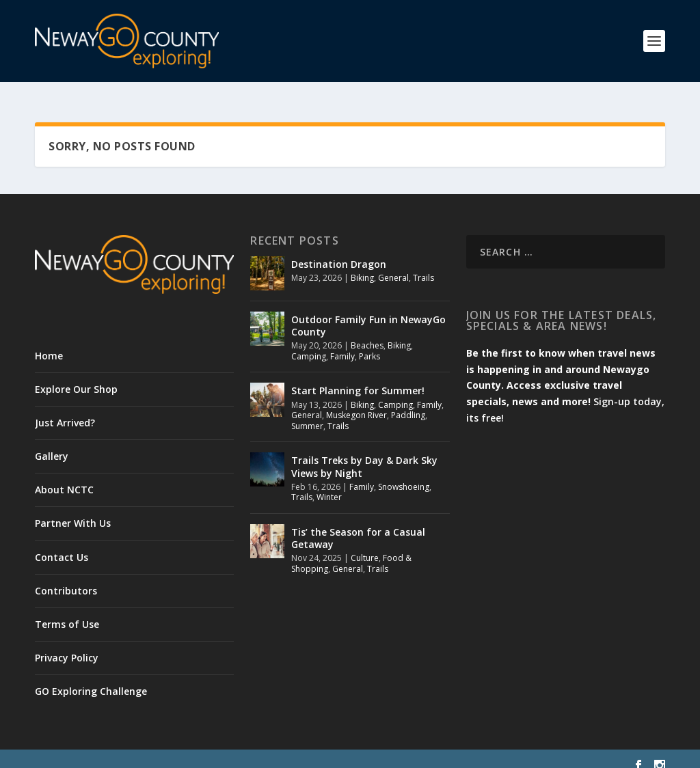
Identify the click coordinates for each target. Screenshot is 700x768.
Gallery (52, 443)
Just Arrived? (65, 410)
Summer (307, 413)
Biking (362, 265)
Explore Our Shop (76, 376)
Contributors (66, 578)
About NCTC (64, 477)
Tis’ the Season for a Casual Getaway (358, 525)
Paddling (408, 403)
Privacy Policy (67, 645)
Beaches (367, 333)
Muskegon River (356, 403)
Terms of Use (67, 611)
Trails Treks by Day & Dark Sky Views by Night (364, 454)
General (393, 265)
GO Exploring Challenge (91, 679)
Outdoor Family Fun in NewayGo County (368, 313)
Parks (369, 343)
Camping (309, 343)
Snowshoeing (404, 474)
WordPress (257, 752)
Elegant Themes (129, 752)
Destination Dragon (339, 251)
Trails (423, 265)
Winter (329, 485)
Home (49, 343)
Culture (365, 546)
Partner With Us (73, 511)
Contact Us (62, 544)
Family (342, 343)
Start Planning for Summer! (358, 378)
